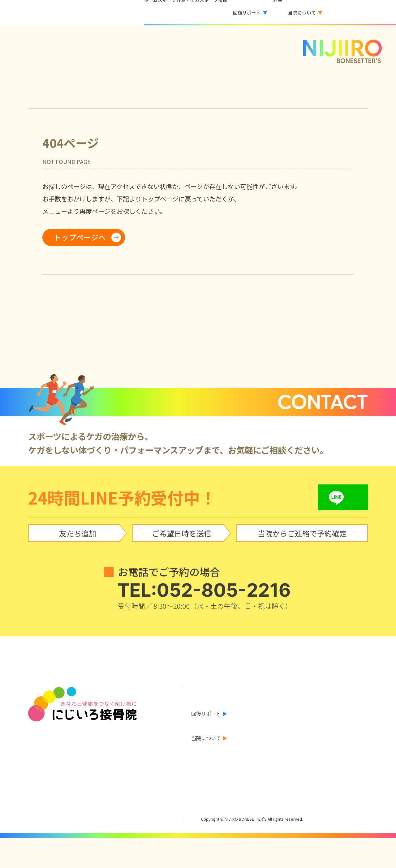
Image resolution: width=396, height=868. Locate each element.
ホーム (199, 690)
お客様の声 (204, 746)
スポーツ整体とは (211, 722)
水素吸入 (303, 733)
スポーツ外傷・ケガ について (224, 711)
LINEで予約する (215, 786)
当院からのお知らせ (213, 700)
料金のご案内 (206, 757)
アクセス (343, 768)
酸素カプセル (258, 733)
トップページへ (80, 237)
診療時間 (303, 768)
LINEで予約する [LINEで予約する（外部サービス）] (362, 13)
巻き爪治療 (346, 733)
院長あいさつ (258, 768)
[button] (239, 13)
